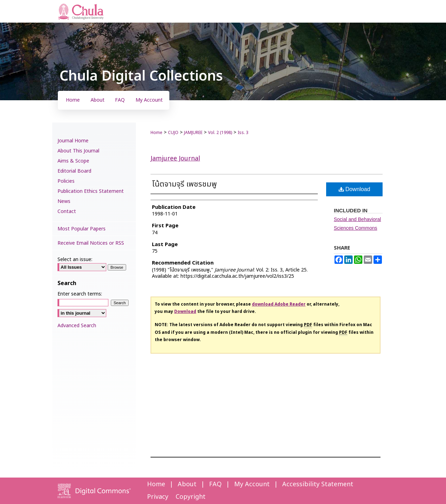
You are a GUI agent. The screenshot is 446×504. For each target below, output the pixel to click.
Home (156, 133)
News (64, 201)
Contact (67, 211)
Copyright (191, 497)
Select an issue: (75, 259)
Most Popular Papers (82, 229)
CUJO (173, 133)
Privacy (158, 497)
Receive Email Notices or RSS (91, 243)
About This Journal (78, 151)
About (187, 484)
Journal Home (73, 141)
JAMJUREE (193, 133)
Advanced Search (77, 326)
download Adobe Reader (279, 304)
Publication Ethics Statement (91, 191)
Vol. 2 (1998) (220, 133)
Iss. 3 (243, 133)
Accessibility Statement (318, 484)
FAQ (215, 484)
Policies (66, 181)
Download (355, 189)
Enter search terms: (80, 294)
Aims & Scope (73, 161)
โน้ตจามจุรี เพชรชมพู (184, 184)
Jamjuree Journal (175, 159)
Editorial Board (74, 171)
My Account (252, 484)
